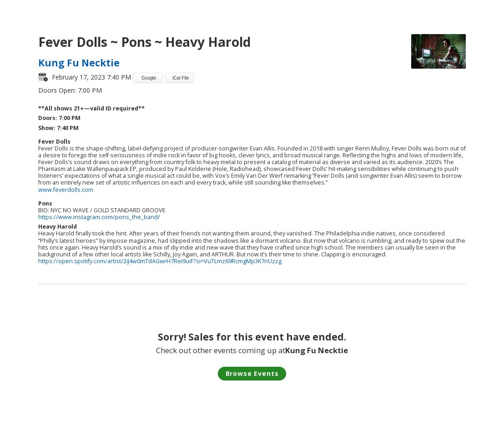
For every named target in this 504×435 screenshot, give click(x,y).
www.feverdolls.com (66, 190)
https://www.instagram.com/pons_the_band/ (99, 217)
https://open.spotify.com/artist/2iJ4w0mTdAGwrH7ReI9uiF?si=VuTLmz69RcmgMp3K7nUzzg (160, 261)
